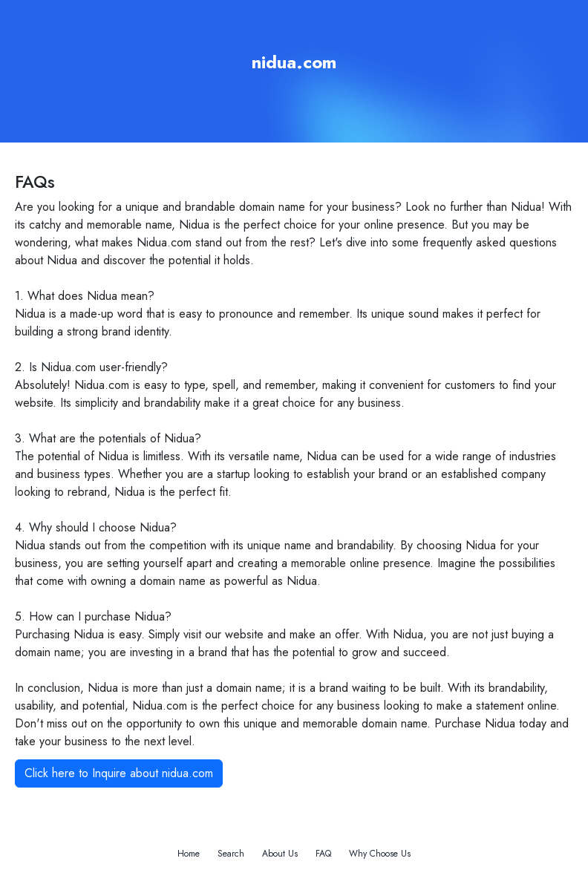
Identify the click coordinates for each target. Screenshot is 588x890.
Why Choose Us (380, 854)
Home (189, 854)
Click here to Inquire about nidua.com (119, 773)
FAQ (323, 854)
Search (231, 854)
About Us (280, 854)
